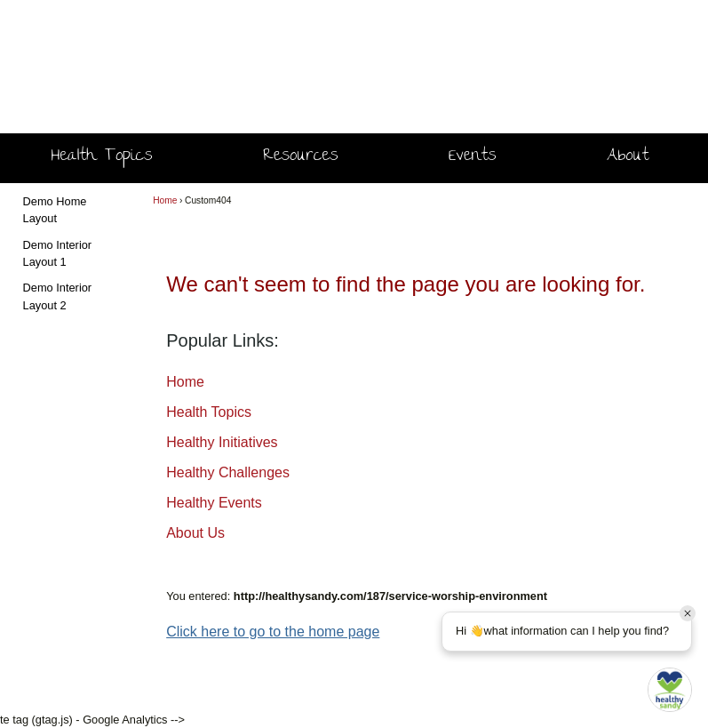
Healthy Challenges (228, 472)
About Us (195, 533)
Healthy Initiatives (222, 442)
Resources (300, 157)
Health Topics (102, 157)
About (628, 157)
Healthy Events (214, 503)
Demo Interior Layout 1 (58, 253)
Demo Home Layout (55, 210)
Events (473, 157)
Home (165, 200)
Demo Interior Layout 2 (58, 296)
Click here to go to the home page (273, 632)
